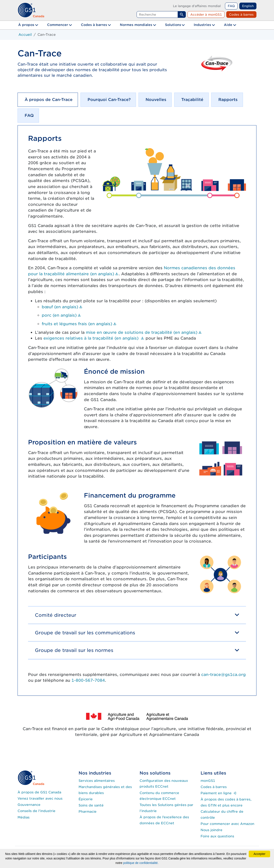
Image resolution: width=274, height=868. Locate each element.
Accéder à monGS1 (206, 14)
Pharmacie (88, 812)
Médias (24, 817)
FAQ (231, 6)
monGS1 (208, 781)
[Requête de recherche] (157, 14)
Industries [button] (202, 25)
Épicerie (86, 799)
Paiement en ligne (218, 793)
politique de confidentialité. (141, 863)
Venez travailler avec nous (40, 798)
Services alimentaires (97, 781)
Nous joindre (211, 830)
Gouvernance (29, 805)
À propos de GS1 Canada (39, 792)
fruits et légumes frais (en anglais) (79, 324)
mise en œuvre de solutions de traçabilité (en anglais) (144, 332)
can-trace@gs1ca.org (223, 674)
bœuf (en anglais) (62, 307)
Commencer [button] (58, 25)
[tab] (48, 100)
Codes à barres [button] (94, 25)
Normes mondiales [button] (136, 25)
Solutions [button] (173, 25)
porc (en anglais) (61, 315)
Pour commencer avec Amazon (227, 824)
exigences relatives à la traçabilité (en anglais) (94, 338)
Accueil (25, 35)
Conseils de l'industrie (36, 811)
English (248, 6)
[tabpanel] (137, 410)
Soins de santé (91, 805)
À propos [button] (26, 25)
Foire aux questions (217, 836)
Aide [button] (228, 25)
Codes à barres (241, 14)
